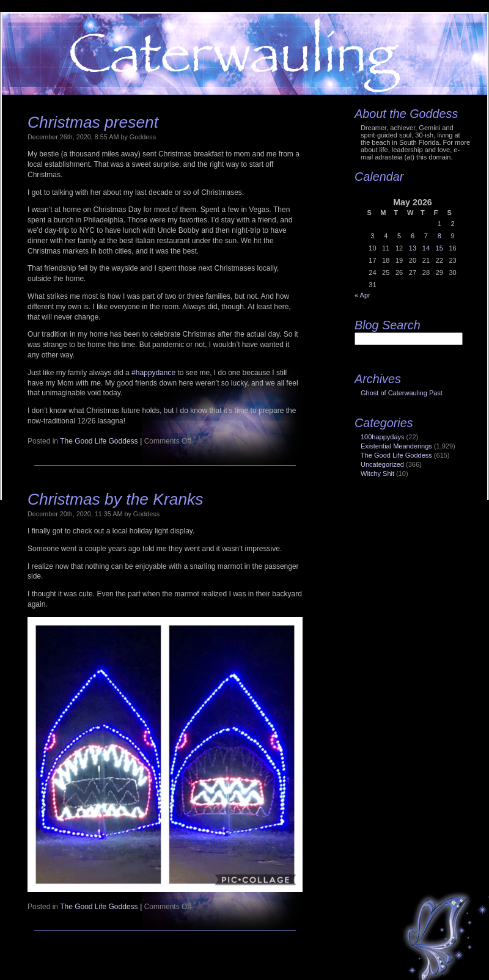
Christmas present (93, 122)
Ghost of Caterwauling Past (402, 393)
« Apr (362, 295)
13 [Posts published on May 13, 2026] (413, 248)
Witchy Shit (377, 474)
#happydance (153, 373)
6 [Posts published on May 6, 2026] (413, 236)
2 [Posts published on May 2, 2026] (452, 224)
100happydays (383, 437)
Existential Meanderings (396, 446)
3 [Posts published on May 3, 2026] (372, 236)
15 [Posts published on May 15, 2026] (439, 248)
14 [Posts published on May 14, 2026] (426, 248)
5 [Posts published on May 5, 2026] (399, 236)
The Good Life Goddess (99, 441)
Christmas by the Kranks (115, 499)
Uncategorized (382, 464)
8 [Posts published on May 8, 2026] (439, 236)
